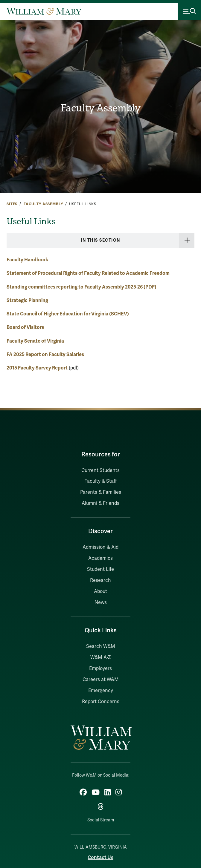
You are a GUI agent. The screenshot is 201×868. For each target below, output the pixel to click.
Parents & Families (101, 492)
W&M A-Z (101, 657)
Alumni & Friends (100, 503)
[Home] (44, 11)
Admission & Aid (100, 547)
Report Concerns (101, 702)
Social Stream (101, 820)
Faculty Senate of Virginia (35, 341)
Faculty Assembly (101, 108)
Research (100, 580)
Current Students (100, 470)
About (100, 591)
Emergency (101, 691)
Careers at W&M (101, 680)
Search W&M (101, 646)
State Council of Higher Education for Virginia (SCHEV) (68, 314)
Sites (12, 204)
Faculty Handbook (27, 260)
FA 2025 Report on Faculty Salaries (45, 354)
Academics (100, 558)
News (101, 602)
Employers (100, 668)
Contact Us (100, 857)
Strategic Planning (27, 300)
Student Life (100, 569)
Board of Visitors (25, 327)
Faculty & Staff (100, 481)
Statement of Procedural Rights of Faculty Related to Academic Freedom (88, 273)
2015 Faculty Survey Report (37, 368)
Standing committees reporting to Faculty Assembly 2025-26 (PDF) (82, 287)
